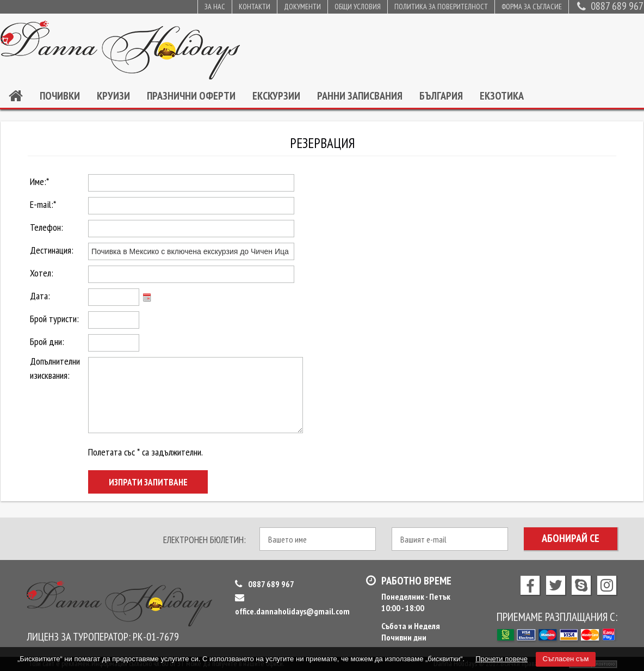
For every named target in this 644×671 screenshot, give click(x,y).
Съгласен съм (566, 659)
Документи (302, 7)
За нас (215, 7)
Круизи (113, 96)
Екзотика (502, 96)
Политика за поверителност (441, 7)
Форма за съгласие (532, 7)
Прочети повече (501, 659)
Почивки (60, 96)
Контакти (255, 7)
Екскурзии (276, 96)
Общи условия (358, 7)
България (441, 96)
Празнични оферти (191, 96)
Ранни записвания (360, 96)
